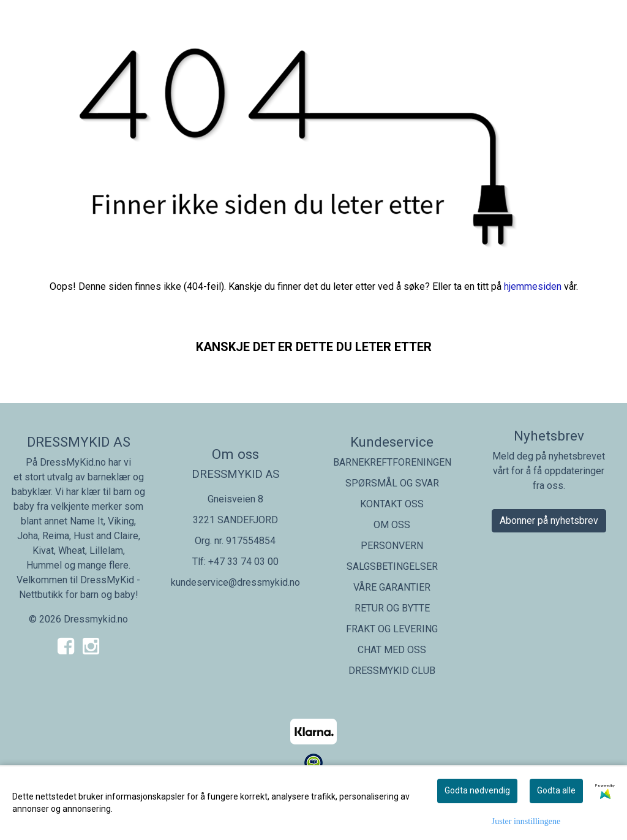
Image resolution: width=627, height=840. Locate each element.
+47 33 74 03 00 (243, 562)
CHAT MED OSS (392, 650)
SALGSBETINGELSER (392, 566)
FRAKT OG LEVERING (392, 629)
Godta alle (556, 790)
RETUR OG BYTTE (392, 608)
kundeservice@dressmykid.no (235, 582)
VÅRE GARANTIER (392, 587)
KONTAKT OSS (392, 504)
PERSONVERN (392, 546)
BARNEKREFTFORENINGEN (392, 462)
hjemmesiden (533, 286)
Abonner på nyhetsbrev (549, 520)
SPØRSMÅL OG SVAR (392, 483)
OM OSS (392, 525)
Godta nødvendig (477, 790)
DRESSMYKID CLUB (392, 671)
